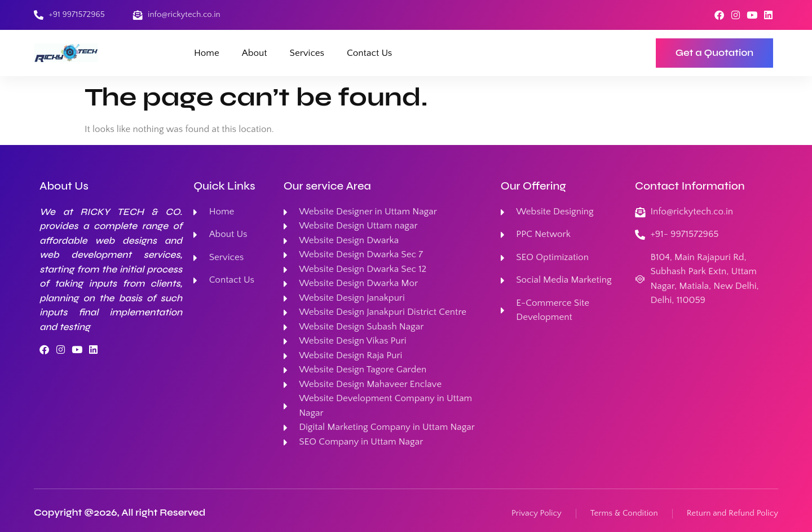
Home (207, 53)
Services (307, 53)
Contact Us (369, 53)
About (255, 53)
